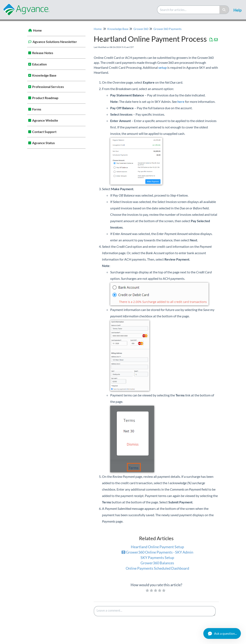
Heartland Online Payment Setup (157, 547)
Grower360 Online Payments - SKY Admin (157, 552)
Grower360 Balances (157, 563)
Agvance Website (45, 120)
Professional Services (48, 87)
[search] (189, 10)
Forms (37, 109)
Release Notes (43, 53)
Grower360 (141, 29)
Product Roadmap (45, 98)
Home (37, 30)
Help (238, 10)
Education (39, 64)
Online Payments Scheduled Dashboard (157, 568)
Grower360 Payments (168, 29)
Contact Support (44, 132)
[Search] (224, 10)
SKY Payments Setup (157, 557)
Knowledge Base (44, 75)
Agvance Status (43, 143)
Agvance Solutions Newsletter (55, 42)
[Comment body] (155, 611)
